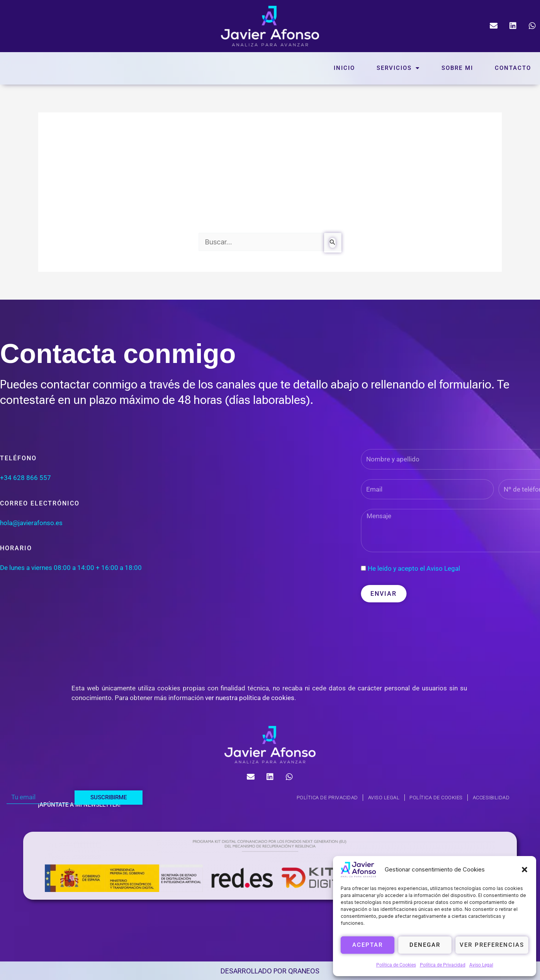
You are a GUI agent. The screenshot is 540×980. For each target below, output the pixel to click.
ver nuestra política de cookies (250, 698)
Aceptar (368, 945)
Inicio (344, 68)
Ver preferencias (492, 945)
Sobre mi (457, 68)
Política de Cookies (396, 965)
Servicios (398, 68)
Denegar (425, 945)
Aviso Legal (481, 965)
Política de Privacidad (443, 965)
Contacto (513, 68)
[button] (525, 870)
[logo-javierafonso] (270, 745)
